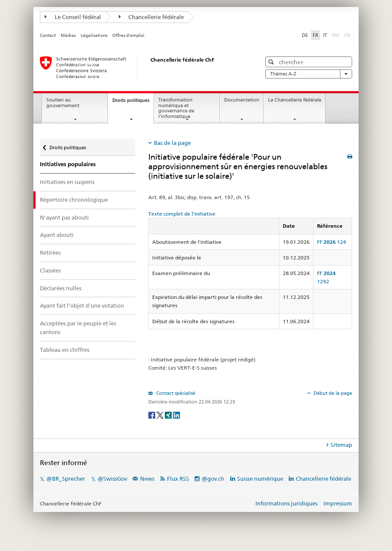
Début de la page (332, 393)
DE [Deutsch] (305, 35)
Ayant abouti (57, 235)
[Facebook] (152, 415)
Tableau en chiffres (65, 350)
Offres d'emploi (128, 35)
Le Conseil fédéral (73, 17)
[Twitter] (161, 415)
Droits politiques (133, 103)
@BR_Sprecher (66, 479)
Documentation (242, 100)
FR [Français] (315, 35)
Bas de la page (172, 143)
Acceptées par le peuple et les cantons (78, 328)
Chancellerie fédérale (152, 17)
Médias (68, 35)
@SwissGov (112, 479)
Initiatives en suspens (67, 182)
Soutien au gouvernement (63, 103)
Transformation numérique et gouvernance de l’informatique (176, 108)
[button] (272, 62)
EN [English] (347, 35)
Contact (48, 35)
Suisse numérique (261, 479)
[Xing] (169, 415)
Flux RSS (178, 479)
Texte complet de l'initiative (182, 214)
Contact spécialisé (175, 393)
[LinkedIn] (176, 415)
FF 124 (332, 242)
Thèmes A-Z (309, 74)
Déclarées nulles (61, 288)
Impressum (338, 503)
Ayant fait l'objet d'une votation (82, 305)
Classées (50, 270)
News (147, 479)
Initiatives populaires (68, 164)
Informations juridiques (286, 503)
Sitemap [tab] (341, 445)
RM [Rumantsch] (336, 35)
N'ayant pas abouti (64, 217)
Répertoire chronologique (74, 200)
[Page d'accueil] (142, 67)
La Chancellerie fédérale (295, 100)
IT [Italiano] (325, 35)
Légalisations (94, 35)
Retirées (50, 253)
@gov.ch (213, 479)
